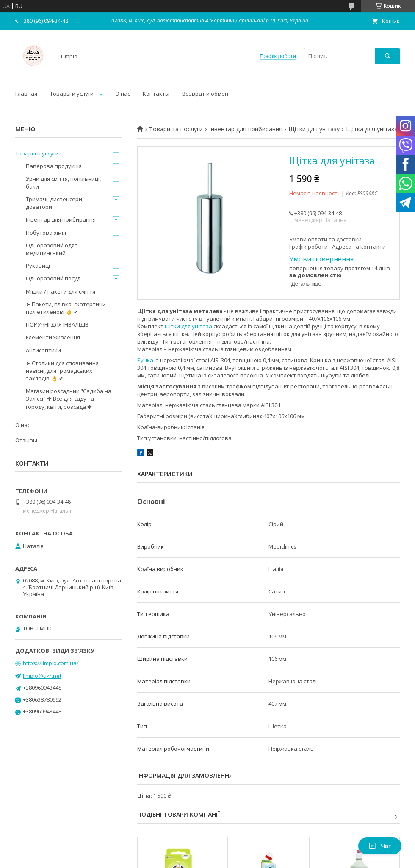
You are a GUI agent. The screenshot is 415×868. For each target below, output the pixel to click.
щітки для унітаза (188, 326)
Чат (380, 846)
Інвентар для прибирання (246, 129)
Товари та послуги (176, 129)
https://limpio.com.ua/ (51, 663)
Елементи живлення (53, 337)
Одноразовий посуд (53, 278)
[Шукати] (387, 56)
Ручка (145, 360)
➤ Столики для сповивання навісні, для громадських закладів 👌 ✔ (62, 371)
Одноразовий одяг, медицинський (52, 249)
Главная (26, 94)
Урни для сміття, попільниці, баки (63, 183)
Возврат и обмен (205, 94)
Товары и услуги (72, 94)
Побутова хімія (46, 233)
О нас (123, 94)
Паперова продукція (54, 166)
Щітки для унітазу (314, 129)
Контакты (156, 94)
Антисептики (43, 350)
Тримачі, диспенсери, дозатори (55, 203)
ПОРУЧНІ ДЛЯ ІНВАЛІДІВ (57, 324)
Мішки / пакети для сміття (61, 291)
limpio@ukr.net (42, 676)
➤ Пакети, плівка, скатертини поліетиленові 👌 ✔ (66, 308)
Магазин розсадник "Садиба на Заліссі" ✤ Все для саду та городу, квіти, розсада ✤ (69, 399)
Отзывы (26, 440)
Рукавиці (38, 266)
